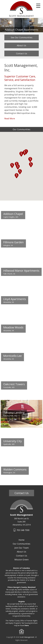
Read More (10, 118)
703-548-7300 (21, 530)
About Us (21, 45)
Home (21, 540)
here (27, 625)
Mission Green (21, 560)
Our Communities (21, 544)
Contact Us (22, 53)
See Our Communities (22, 37)
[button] (12, 166)
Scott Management (27, 637)
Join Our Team (22, 548)
